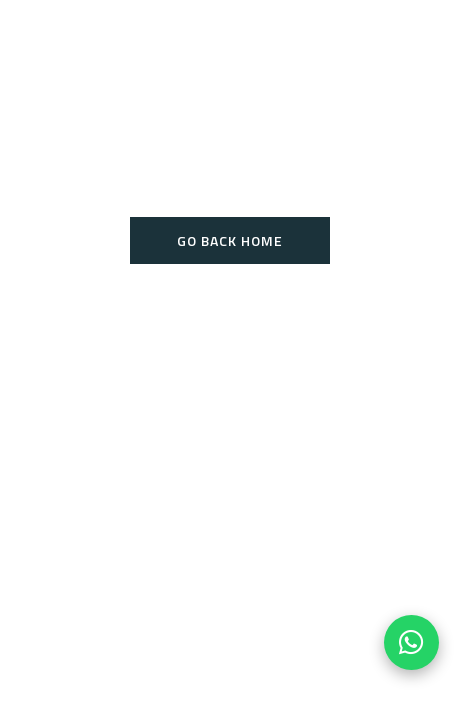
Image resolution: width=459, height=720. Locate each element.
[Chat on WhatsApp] (411, 642)
